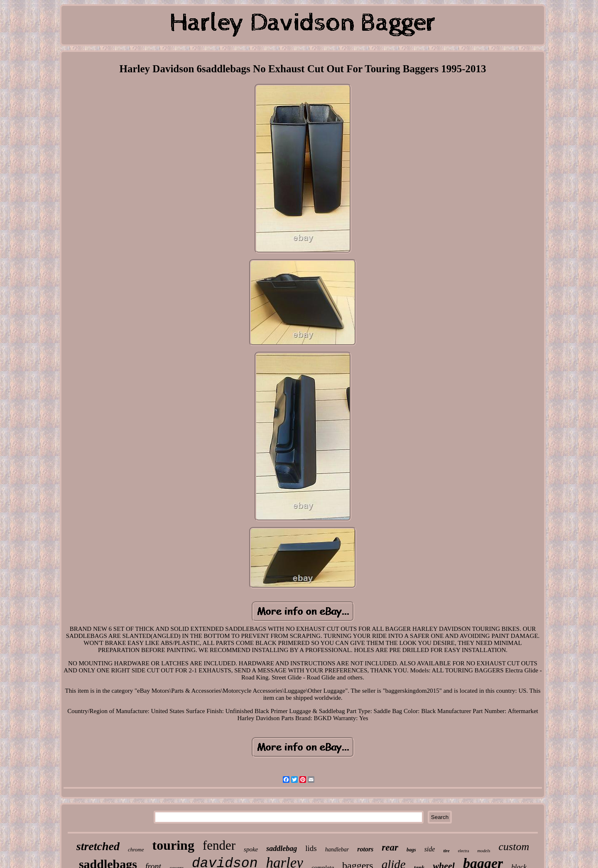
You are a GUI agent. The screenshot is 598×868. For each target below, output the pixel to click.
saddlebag (282, 848)
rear (390, 847)
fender (219, 845)
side (430, 849)
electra (464, 851)
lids (311, 848)
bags (411, 850)
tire (446, 851)
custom (514, 847)
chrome (136, 850)
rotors (365, 849)
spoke (251, 849)
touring (173, 845)
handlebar (337, 850)
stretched (98, 846)
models (484, 851)
